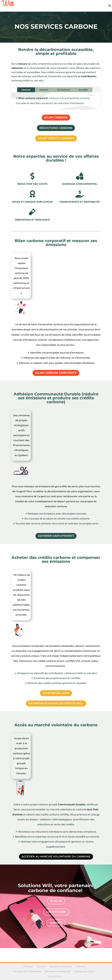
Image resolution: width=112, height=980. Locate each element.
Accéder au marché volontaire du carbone (56, 857)
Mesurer (26, 90)
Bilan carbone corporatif (56, 373)
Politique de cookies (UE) (58, 971)
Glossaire (80, 966)
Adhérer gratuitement (56, 536)
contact (56, 923)
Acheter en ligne (56, 693)
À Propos (28, 966)
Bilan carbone (56, 117)
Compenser (64, 90)
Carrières (41, 966)
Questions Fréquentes (61, 966)
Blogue (56, 901)
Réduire (44, 90)
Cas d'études (56, 912)
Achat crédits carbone (56, 138)
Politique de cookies (85, 971)
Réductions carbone (56, 128)
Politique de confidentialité (27, 971)
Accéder (83, 90)
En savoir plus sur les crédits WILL (56, 703)
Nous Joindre (54, 976)
